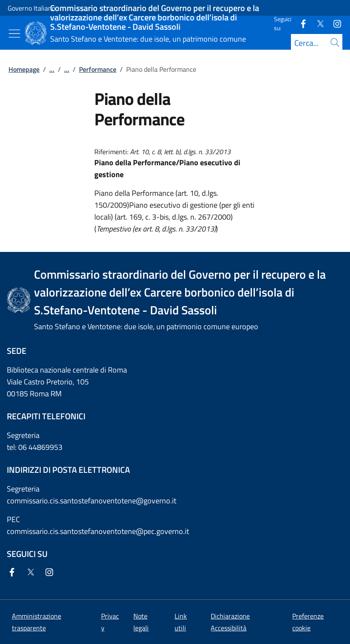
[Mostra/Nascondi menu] (14, 34)
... (52, 69)
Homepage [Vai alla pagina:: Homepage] (24, 69)
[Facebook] (300, 23)
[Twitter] (317, 23)
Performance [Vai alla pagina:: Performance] (98, 69)
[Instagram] (334, 23)
